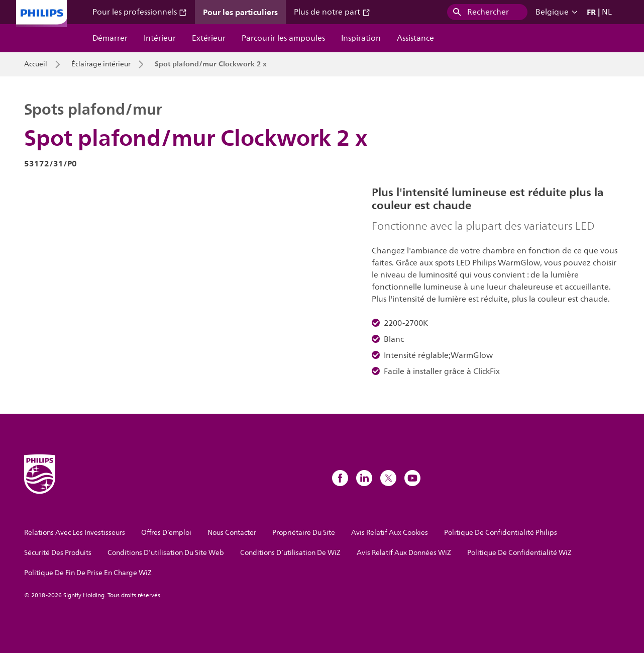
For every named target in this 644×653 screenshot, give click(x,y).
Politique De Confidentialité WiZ (519, 553)
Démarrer (110, 38)
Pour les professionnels (140, 12)
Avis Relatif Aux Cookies (390, 533)
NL (607, 12)
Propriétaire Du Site (304, 533)
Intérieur (160, 38)
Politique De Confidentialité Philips (501, 533)
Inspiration (361, 38)
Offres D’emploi (166, 533)
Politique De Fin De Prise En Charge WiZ (88, 573)
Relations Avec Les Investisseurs (75, 533)
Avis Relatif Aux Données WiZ (404, 553)
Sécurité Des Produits (58, 553)
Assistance (415, 38)
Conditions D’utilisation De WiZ (290, 553)
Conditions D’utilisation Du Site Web (166, 553)
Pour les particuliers (240, 12)
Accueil (36, 64)
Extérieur (209, 38)
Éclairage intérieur (101, 64)
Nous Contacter (232, 533)
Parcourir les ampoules (283, 38)
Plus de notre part (332, 12)
